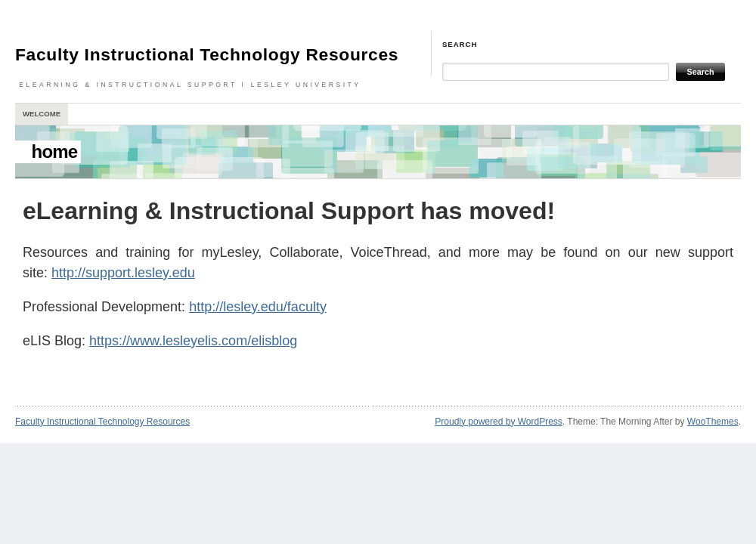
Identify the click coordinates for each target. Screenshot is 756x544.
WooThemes (713, 422)
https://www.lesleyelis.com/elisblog (193, 341)
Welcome (42, 114)
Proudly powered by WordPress (499, 422)
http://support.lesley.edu (123, 273)
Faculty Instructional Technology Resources (207, 54)
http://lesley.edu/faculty (258, 307)
